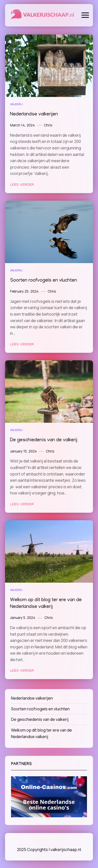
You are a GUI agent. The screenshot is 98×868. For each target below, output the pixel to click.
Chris (48, 125)
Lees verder (22, 185)
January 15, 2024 (23, 451)
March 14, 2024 (22, 125)
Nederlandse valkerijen (34, 115)
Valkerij (16, 104)
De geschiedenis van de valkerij (44, 440)
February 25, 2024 (24, 291)
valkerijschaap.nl (66, 850)
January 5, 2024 (23, 618)
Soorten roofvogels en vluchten (43, 281)
